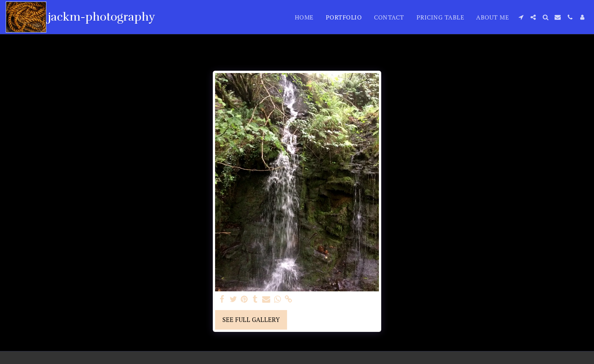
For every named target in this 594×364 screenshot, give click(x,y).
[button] (521, 17)
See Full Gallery (251, 320)
